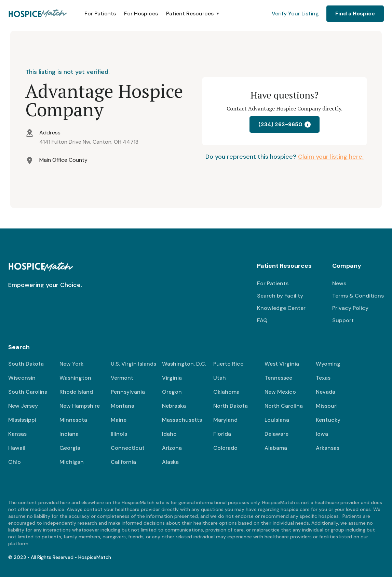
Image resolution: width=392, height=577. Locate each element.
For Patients (100, 14)
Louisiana (277, 420)
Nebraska (174, 406)
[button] (193, 14)
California (123, 462)
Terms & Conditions (358, 296)
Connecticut (128, 448)
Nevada (326, 392)
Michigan (72, 462)
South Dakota (26, 364)
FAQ (262, 320)
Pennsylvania (128, 392)
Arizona (172, 448)
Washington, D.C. (184, 364)
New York (71, 364)
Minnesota (73, 420)
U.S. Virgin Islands (133, 364)
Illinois (119, 434)
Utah (220, 378)
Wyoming (328, 364)
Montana (123, 406)
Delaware (276, 434)
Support (343, 320)
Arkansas (328, 448)
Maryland (225, 420)
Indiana (69, 434)
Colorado (225, 448)
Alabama (276, 448)
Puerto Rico (228, 364)
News (339, 283)
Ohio (15, 462)
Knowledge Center (281, 308)
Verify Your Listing (295, 14)
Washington (75, 378)
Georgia (70, 448)
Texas (323, 378)
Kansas (17, 434)
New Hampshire (80, 406)
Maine (119, 420)
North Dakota (231, 406)
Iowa (322, 434)
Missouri (327, 406)
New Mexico (280, 392)
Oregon (172, 392)
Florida (222, 434)
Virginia (172, 378)
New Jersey (23, 406)
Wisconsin (22, 378)
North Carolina (284, 406)
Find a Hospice (355, 14)
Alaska (170, 462)
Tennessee (278, 378)
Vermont (122, 378)
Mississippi (22, 420)
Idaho (169, 434)
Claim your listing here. (331, 157)
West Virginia (282, 364)
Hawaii (17, 448)
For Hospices (141, 14)
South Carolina (28, 392)
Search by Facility (280, 296)
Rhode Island (76, 392)
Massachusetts (182, 420)
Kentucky (328, 420)
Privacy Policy (350, 308)
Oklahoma (226, 392)
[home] (38, 14)
